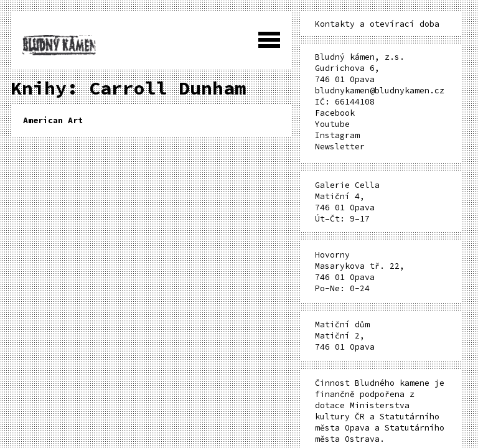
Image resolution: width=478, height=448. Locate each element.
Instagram (337, 135)
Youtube (332, 124)
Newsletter (340, 147)
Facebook (335, 113)
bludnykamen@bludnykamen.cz (380, 91)
